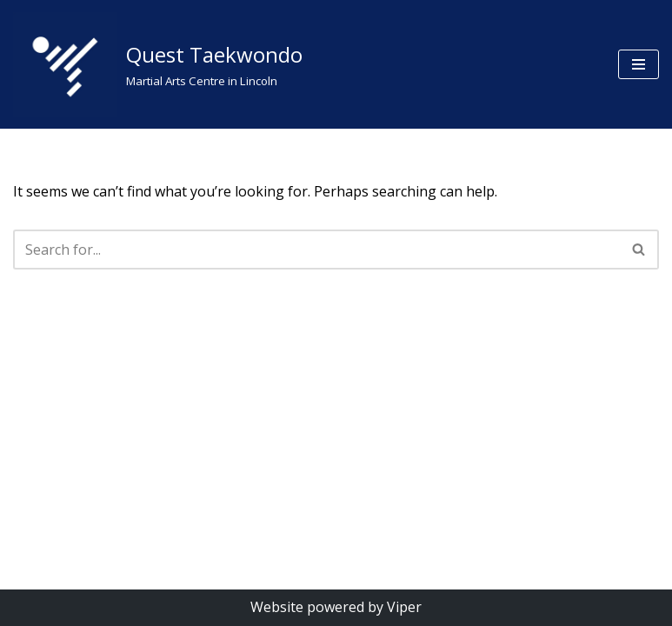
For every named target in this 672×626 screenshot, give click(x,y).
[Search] (316, 250)
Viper (404, 607)
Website (277, 607)
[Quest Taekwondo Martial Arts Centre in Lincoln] (158, 64)
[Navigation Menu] (639, 64)
